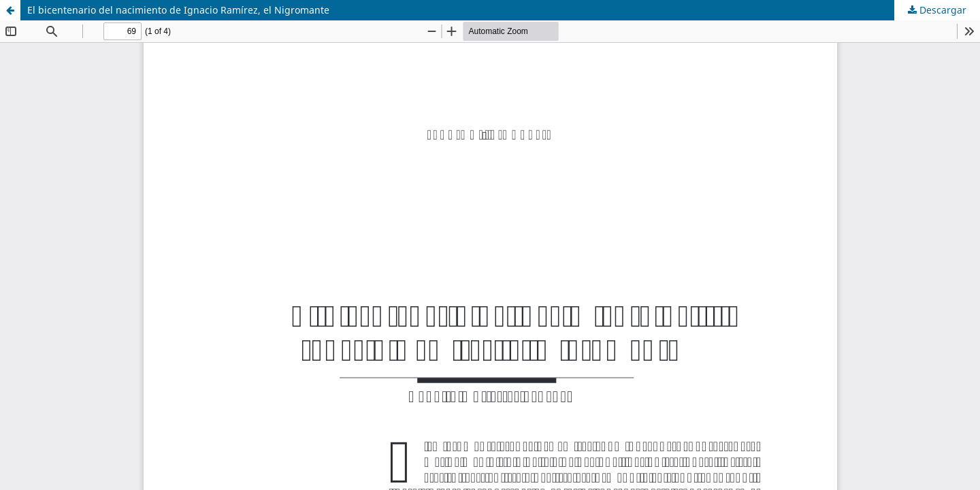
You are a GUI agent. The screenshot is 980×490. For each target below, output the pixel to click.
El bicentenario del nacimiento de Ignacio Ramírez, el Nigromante (178, 10)
